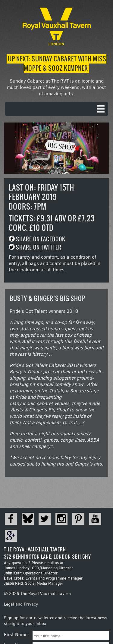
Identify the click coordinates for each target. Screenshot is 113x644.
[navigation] (56, 109)
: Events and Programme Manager (43, 578)
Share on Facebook (41, 239)
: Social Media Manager (34, 583)
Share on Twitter (39, 247)
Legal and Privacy (21, 604)
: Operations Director (31, 573)
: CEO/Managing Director (38, 568)
